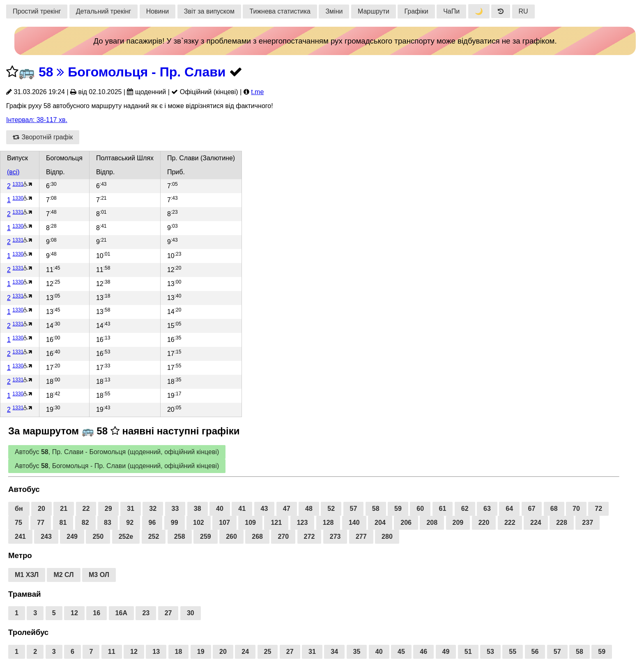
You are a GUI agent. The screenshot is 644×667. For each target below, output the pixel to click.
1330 (18, 198)
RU (523, 11)
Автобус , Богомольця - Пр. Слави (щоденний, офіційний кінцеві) (117, 466)
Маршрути (374, 11)
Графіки (416, 11)
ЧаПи (451, 11)
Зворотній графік (43, 137)
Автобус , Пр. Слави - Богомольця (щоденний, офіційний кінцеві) (117, 452)
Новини (158, 11)
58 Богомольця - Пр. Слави (132, 72)
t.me (257, 92)
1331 (18, 184)
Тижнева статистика (280, 11)
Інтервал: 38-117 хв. (37, 120)
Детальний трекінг (103, 11)
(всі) (13, 172)
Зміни (334, 11)
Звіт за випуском (209, 11)
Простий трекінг (37, 11)
